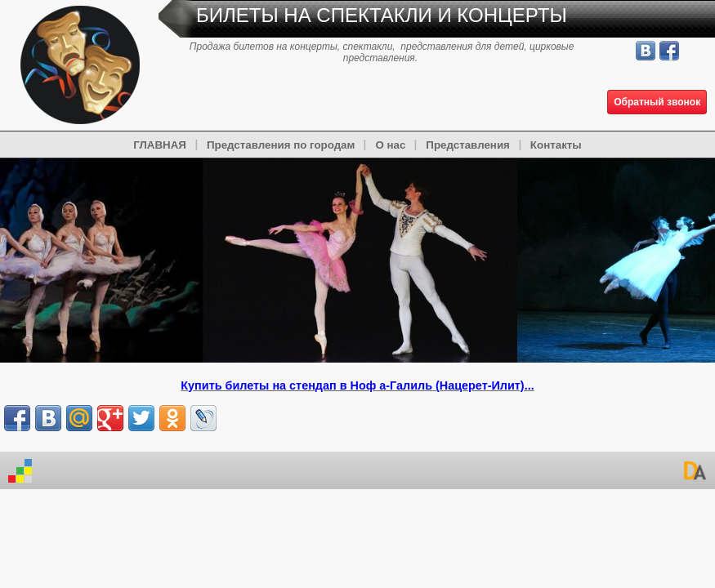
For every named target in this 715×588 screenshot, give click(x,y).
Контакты (556, 145)
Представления (468, 145)
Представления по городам (281, 145)
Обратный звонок (657, 102)
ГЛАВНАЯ (160, 145)
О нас (390, 145)
